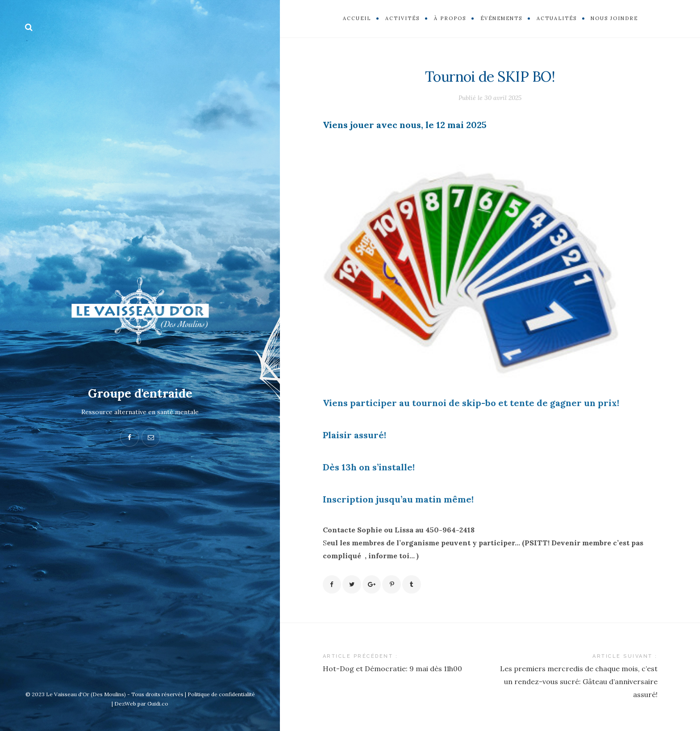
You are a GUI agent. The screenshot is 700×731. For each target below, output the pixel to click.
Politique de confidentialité (221, 694)
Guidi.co (158, 704)
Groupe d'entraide (140, 393)
